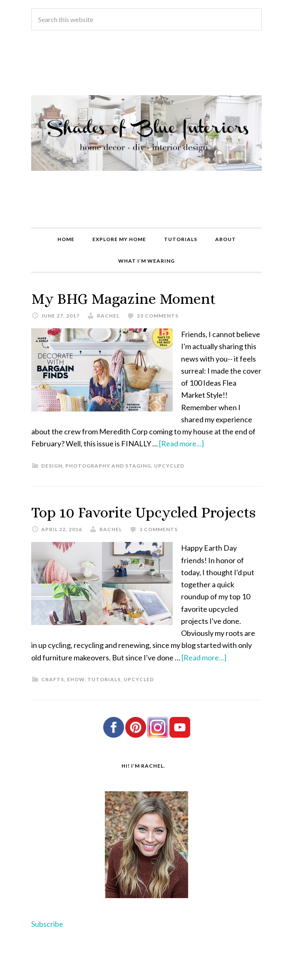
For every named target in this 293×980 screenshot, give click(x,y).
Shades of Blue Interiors (146, 133)
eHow (76, 679)
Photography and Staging (108, 466)
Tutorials (104, 679)
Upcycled (169, 466)
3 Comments (159, 529)
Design (52, 466)
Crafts (53, 679)
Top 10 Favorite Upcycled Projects (143, 512)
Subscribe (47, 924)
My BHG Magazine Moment (123, 299)
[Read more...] (181, 443)
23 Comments (158, 316)
